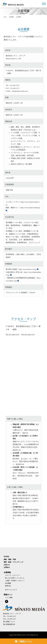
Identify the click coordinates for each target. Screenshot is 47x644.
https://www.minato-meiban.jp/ (30, 208)
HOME (7, 557)
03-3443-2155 (15, 85)
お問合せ (7, 567)
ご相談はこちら (23, 641)
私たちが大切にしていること (15, 578)
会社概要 (8, 583)
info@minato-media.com (20, 91)
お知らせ (7, 565)
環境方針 (8, 586)
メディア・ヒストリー (13, 575)
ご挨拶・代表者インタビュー (15, 581)
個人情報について (9, 622)
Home (5, 17)
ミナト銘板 (9, 598)
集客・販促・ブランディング (14, 562)
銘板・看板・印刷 (10, 559)
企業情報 (11, 17)
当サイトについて (11, 590)
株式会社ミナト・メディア (12, 614)
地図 (9, 73)
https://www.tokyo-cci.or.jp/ (28, 269)
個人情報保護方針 (9, 624)
